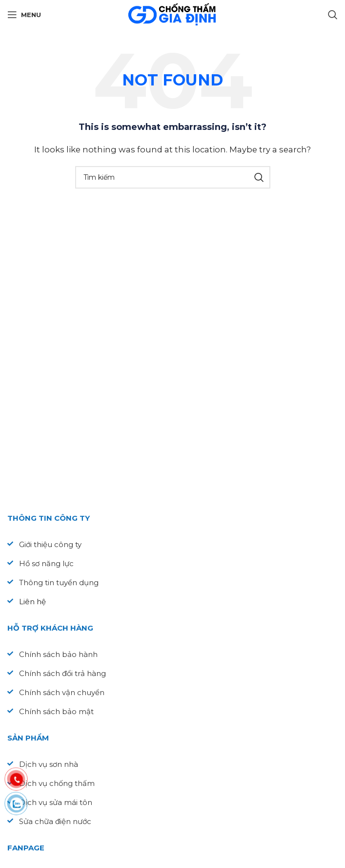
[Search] (333, 15)
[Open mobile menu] (24, 15)
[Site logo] (172, 14)
